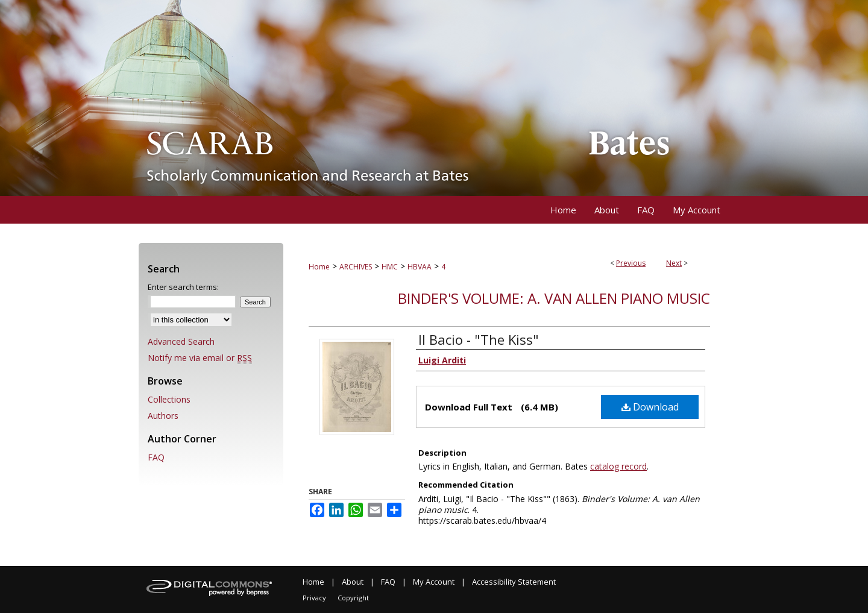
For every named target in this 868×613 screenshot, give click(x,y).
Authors (163, 416)
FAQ (156, 457)
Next (674, 263)
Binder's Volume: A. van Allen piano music (554, 298)
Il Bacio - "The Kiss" (479, 339)
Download (650, 407)
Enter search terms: (183, 287)
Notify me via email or (200, 358)
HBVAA (420, 267)
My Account (434, 582)
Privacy (314, 598)
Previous (631, 263)
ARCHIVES (356, 267)
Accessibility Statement (514, 582)
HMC (390, 267)
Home (319, 267)
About (353, 582)
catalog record (618, 466)
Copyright (353, 598)
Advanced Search (181, 341)
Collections (169, 399)
